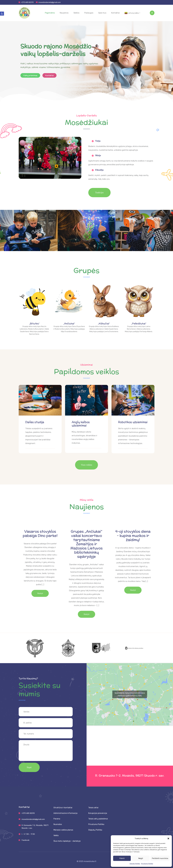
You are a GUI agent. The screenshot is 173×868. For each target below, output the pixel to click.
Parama (57, 819)
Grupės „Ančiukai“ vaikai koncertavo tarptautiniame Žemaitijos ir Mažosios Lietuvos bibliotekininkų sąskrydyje (86, 544)
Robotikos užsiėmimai (133, 422)
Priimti (122, 858)
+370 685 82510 (27, 2)
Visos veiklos (86, 465)
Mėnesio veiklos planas (63, 830)
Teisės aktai (93, 808)
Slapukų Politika (135, 864)
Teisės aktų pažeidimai (98, 819)
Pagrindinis (50, 13)
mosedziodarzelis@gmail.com (50, 2)
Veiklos (76, 13)
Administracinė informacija (65, 813)
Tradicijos (99, 193)
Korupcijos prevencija (98, 813)
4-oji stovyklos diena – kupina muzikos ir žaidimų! (133, 536)
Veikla (56, 835)
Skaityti (40, 593)
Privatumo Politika (147, 864)
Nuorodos (58, 824)
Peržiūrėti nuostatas (160, 858)
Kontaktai (115, 13)
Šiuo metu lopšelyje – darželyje (67, 841)
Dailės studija (35, 422)
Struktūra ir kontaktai (63, 808)
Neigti (141, 858)
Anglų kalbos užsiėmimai (81, 424)
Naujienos (64, 13)
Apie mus (102, 13)
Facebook (25, 840)
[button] (2, 14)
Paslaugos (89, 13)
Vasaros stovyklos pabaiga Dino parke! (40, 534)
